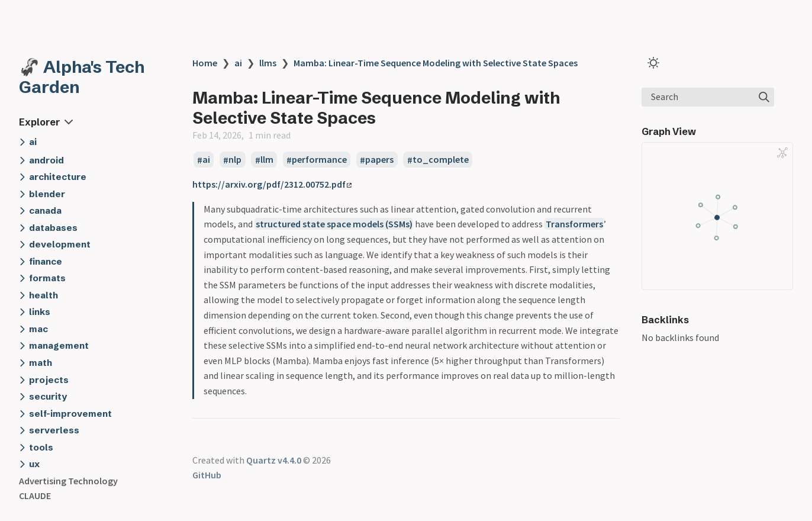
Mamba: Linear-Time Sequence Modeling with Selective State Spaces (436, 63)
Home (205, 63)
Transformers (574, 224)
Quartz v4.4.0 (274, 460)
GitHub (207, 475)
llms (268, 63)
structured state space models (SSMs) (334, 224)
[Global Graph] (782, 153)
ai (238, 63)
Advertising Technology (68, 481)
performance (319, 160)
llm (267, 160)
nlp (235, 160)
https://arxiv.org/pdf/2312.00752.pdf (272, 184)
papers (379, 160)
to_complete (441, 160)
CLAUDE (35, 496)
